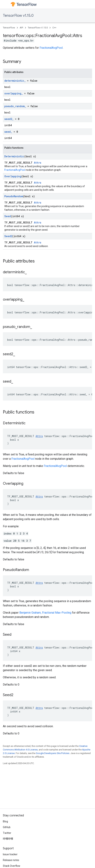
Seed (8, 216)
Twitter (7, 833)
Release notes (11, 860)
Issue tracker (10, 854)
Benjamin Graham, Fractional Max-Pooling (45, 613)
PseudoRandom (14, 196)
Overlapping (13, 176)
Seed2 (8, 236)
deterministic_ (15, 81)
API (21, 28)
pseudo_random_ (15, 106)
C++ (54, 28)
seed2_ (9, 119)
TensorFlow (9, 28)
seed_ (8, 132)
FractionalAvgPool (51, 48)
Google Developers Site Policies (53, 753)
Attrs (38, 163)
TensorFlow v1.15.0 (18, 16)
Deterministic (14, 156)
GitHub (7, 827)
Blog (5, 821)
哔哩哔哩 (8, 839)
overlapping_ (14, 93)
